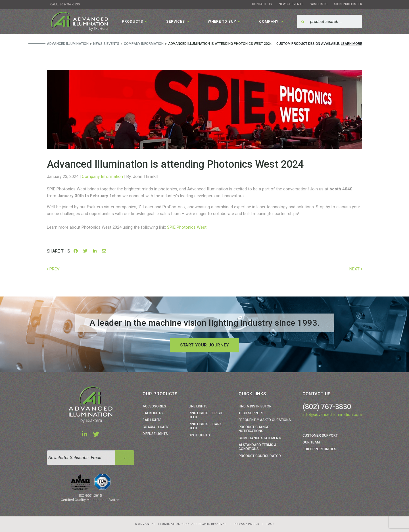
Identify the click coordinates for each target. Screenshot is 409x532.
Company (269, 21)
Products (132, 21)
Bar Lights (152, 420)
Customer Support (320, 436)
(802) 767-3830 (327, 407)
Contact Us (262, 4)
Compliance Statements (261, 438)
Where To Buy (222, 21)
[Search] (329, 22)
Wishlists (319, 4)
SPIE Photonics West (187, 227)
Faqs (270, 524)
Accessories (154, 406)
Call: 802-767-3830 (65, 4)
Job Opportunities (319, 449)
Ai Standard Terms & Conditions (257, 447)
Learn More (351, 44)
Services (175, 21)
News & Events (291, 4)
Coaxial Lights (156, 427)
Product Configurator (260, 456)
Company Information (102, 176)
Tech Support (251, 413)
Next (354, 269)
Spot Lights (199, 435)
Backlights (153, 413)
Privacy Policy (247, 524)
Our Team (311, 442)
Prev (55, 269)
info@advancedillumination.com (332, 415)
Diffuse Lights (155, 434)
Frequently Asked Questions (265, 420)
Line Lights (198, 406)
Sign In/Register (348, 4)
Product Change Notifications (254, 429)
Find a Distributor (255, 406)
